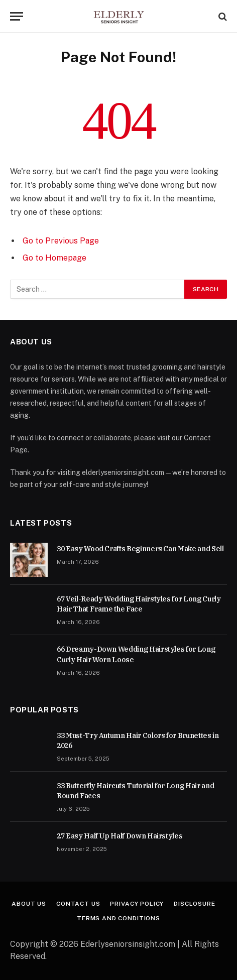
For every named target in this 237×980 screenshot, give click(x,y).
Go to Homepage (54, 258)
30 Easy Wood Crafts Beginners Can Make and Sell (140, 549)
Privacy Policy (137, 904)
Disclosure (194, 904)
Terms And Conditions (118, 918)
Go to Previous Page (61, 241)
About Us (29, 904)
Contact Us (78, 904)
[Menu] (17, 16)
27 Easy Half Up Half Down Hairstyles (120, 836)
